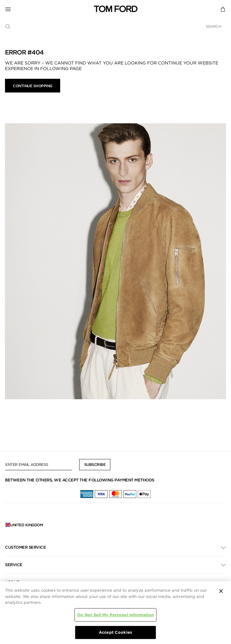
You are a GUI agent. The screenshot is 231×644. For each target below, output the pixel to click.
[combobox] (115, 26)
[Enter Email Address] (38, 465)
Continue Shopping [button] (33, 86)
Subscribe (95, 464)
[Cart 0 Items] (223, 9)
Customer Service (25, 547)
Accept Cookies (115, 632)
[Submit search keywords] (8, 26)
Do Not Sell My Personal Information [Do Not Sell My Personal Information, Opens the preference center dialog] (116, 615)
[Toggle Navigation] (49, 9)
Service (14, 565)
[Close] (221, 591)
